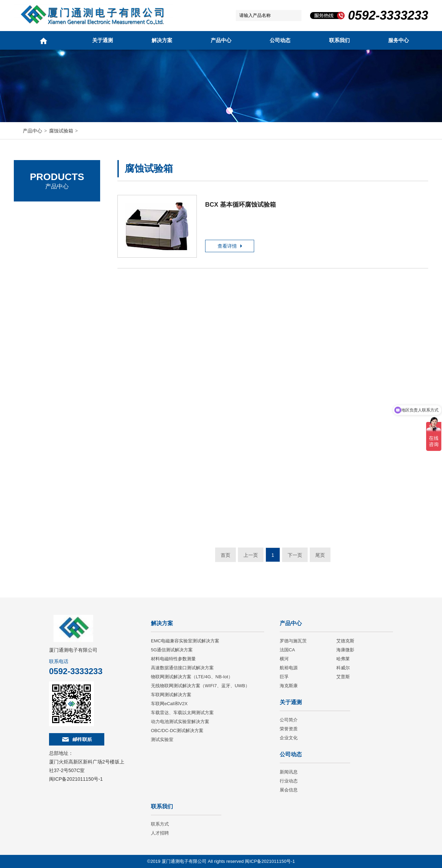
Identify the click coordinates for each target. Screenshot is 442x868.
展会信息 (289, 790)
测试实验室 (162, 739)
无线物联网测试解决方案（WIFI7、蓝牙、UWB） (200, 686)
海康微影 (345, 650)
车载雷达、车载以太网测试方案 (182, 713)
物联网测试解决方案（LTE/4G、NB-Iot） (192, 677)
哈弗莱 (343, 659)
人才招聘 (160, 833)
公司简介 (289, 720)
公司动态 (280, 40)
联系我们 (339, 40)
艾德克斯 (33, 231)
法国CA (31, 250)
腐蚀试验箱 (61, 131)
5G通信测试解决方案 (172, 650)
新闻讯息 (289, 772)
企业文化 (289, 738)
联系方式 (160, 824)
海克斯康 (289, 686)
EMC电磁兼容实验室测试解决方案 (185, 641)
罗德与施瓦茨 (38, 212)
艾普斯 (343, 677)
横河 (284, 659)
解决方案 (162, 40)
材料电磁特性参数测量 (173, 659)
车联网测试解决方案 (171, 695)
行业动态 (289, 781)
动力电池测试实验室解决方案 (180, 722)
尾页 (320, 555)
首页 (225, 555)
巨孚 (284, 677)
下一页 (295, 555)
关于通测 (103, 40)
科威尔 (343, 668)
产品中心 (221, 40)
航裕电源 (289, 668)
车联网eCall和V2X (169, 704)
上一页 (251, 555)
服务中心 (398, 40)
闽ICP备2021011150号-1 (76, 779)
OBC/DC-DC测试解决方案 (177, 731)
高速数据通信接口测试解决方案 (182, 668)
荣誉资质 (289, 729)
